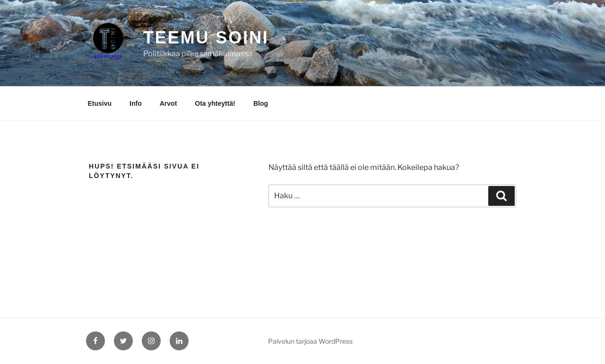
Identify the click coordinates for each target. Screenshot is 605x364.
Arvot (169, 103)
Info (136, 103)
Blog (261, 103)
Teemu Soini (206, 38)
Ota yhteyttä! (215, 103)
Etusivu (100, 103)
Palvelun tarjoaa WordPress (310, 341)
